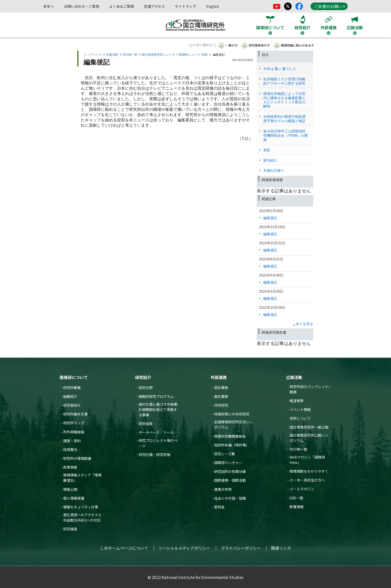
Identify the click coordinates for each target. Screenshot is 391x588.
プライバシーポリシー (241, 548)
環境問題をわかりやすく (309, 471)
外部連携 (219, 377)
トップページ (93, 55)
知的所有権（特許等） (232, 445)
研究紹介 (143, 377)
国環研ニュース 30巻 (193, 55)
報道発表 (297, 401)
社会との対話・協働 (230, 498)
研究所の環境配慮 (77, 458)
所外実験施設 (74, 432)
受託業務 (221, 388)
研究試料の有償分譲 (230, 471)
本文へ (49, 6)
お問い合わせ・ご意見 (82, 6)
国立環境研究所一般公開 (309, 427)
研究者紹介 (72, 405)
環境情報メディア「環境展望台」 (82, 478)
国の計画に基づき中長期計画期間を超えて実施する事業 (158, 409)
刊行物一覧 (130, 55)
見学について (300, 418)
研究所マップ (74, 423)
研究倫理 (70, 529)
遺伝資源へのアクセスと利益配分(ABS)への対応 (82, 517)
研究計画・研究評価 (154, 455)
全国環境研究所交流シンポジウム (233, 424)
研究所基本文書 (75, 414)
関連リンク (281, 548)
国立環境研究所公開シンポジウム (309, 438)
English (212, 6)
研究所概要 (72, 388)
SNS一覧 (296, 498)
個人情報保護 (74, 498)
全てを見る (304, 324)
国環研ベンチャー (228, 463)
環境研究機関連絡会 (230, 436)
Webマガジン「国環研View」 (307, 460)
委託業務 (221, 396)
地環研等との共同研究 (232, 414)
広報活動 (112, 55)
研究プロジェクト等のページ (158, 443)
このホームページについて (124, 548)
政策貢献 (70, 467)
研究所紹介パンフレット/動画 (310, 389)
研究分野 (146, 388)
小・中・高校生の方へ (307, 480)
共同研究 (221, 405)
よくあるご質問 (122, 6)
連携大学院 (223, 489)
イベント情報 (300, 409)
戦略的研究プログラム (156, 396)
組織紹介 (70, 396)
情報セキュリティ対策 (81, 507)
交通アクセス (154, 6)
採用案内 (70, 449)
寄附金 (219, 507)
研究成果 (146, 424)
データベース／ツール (156, 432)
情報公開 (70, 489)
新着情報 (297, 507)
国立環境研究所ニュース (158, 55)
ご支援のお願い (329, 6)
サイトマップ (185, 6)
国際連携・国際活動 (230, 480)
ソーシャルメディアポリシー (184, 548)
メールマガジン (302, 489)
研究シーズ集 (225, 454)
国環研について (74, 377)
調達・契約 (72, 441)
